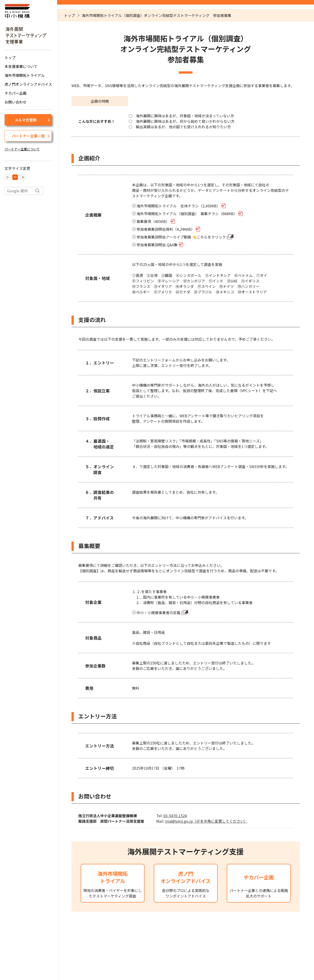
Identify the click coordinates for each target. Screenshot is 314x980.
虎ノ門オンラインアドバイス (28, 84)
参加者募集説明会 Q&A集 (157, 245)
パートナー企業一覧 (28, 136)
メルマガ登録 (26, 120)
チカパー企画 (16, 93)
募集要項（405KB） (153, 221)
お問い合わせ (16, 102)
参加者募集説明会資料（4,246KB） (166, 229)
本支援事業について (21, 66)
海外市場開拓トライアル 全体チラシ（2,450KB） (178, 206)
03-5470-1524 (175, 816)
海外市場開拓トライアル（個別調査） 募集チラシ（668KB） (187, 214)
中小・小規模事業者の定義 (158, 613)
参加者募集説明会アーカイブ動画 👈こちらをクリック (181, 237)
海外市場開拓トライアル (25, 75)
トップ (10, 57)
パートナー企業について (22, 149)
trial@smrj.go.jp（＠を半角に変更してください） (206, 821)
